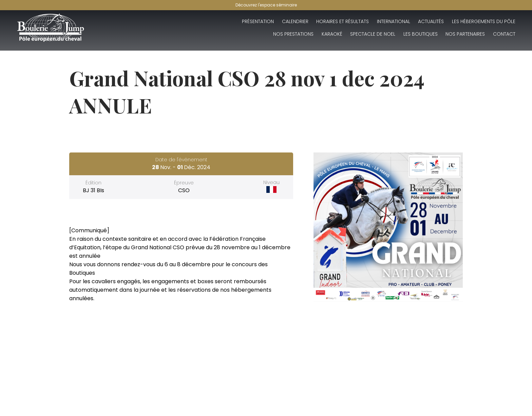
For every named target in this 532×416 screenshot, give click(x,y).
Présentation (258, 21)
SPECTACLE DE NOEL (373, 34)
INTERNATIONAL (394, 21)
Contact (504, 34)
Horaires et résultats (343, 21)
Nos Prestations (293, 34)
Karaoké (332, 34)
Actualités (431, 21)
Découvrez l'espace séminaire (266, 5)
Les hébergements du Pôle (484, 21)
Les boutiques (421, 34)
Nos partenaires (465, 34)
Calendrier (295, 21)
